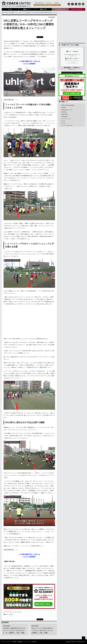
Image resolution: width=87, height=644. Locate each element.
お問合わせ (57, 3)
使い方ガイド (49, 3)
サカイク (26, 41)
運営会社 (35, 642)
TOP (3, 13)
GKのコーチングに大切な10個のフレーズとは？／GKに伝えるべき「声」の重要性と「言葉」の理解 (43, 630)
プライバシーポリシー (7, 642)
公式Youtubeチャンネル (67, 110)
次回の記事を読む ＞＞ (11, 100)
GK (11, 612)
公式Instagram (65, 117)
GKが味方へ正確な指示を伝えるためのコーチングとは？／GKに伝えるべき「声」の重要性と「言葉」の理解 (14, 630)
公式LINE (63, 108)
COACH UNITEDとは (39, 3)
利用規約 (14, 642)
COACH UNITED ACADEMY (68, 105)
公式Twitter (64, 112)
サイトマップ (29, 642)
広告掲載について (21, 642)
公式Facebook (65, 114)
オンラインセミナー (17, 612)
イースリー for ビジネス (67, 125)
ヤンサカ (63, 123)
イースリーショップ (66, 119)
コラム (6, 13)
